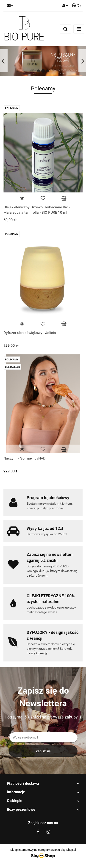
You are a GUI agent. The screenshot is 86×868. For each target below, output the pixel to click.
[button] (76, 6)
